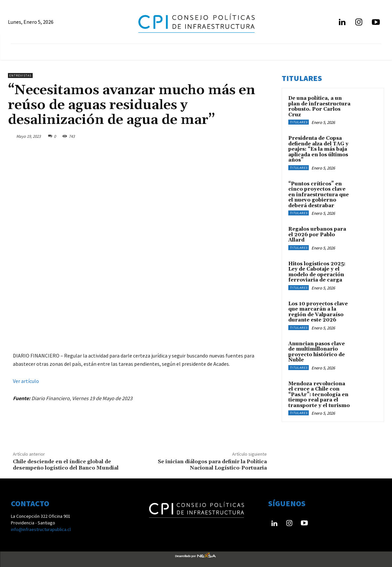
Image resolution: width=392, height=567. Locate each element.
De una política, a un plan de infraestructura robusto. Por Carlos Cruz (319, 107)
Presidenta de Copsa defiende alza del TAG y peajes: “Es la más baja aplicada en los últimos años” (318, 149)
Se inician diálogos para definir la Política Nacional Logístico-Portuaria (212, 465)
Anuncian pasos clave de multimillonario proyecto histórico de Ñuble (317, 352)
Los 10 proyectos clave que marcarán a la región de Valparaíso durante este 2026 (318, 312)
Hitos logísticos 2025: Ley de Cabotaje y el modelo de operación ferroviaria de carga (317, 272)
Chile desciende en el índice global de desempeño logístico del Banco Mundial (66, 465)
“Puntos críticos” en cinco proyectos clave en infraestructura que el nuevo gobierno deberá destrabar (319, 195)
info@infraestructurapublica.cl (41, 529)
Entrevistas (20, 76)
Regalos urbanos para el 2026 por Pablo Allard (317, 235)
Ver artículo (26, 381)
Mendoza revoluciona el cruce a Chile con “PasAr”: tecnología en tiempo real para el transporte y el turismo (319, 395)
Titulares (299, 122)
